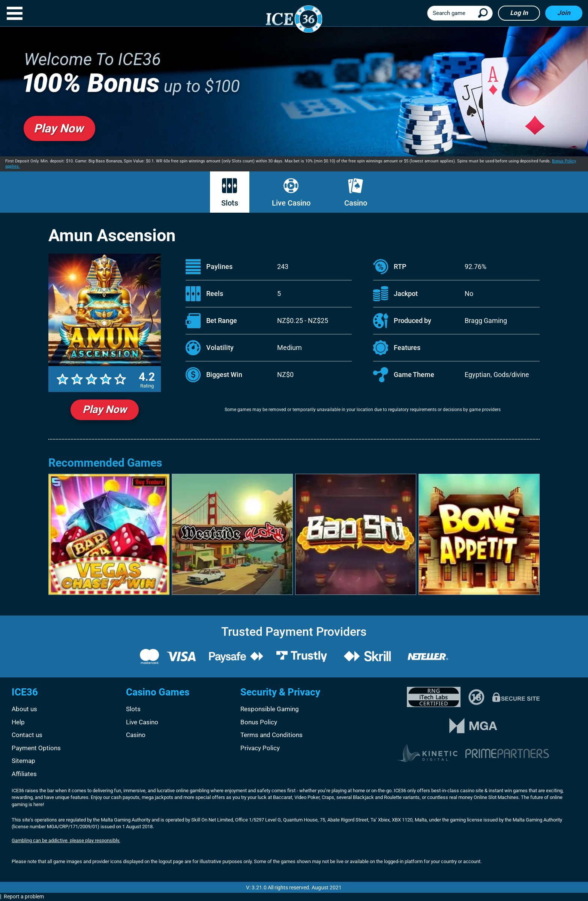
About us (24, 709)
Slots (230, 193)
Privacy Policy (260, 748)
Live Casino (291, 193)
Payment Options (36, 748)
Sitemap (23, 761)
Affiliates (24, 774)
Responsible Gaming (270, 709)
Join (564, 13)
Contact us (27, 735)
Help (18, 722)
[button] (15, 13)
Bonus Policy (259, 722)
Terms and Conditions (271, 735)
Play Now (105, 409)
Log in (519, 13)
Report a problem (24, 896)
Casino (356, 193)
